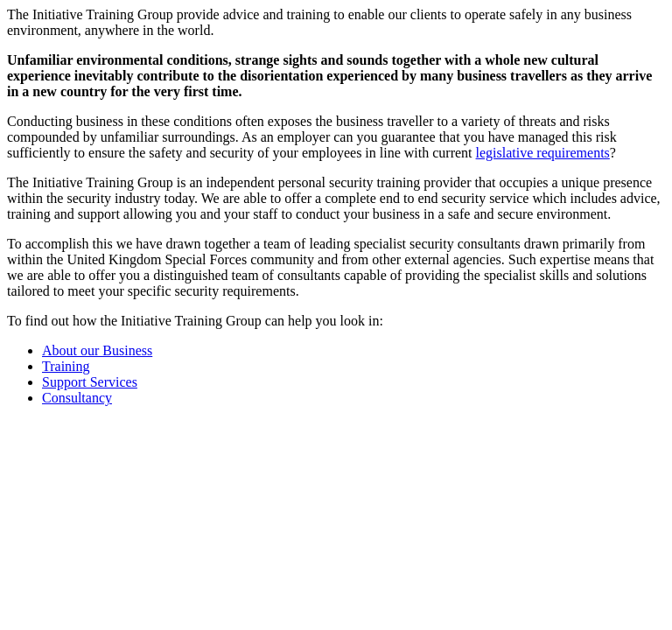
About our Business (97, 350)
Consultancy (77, 398)
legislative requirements (543, 153)
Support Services (90, 382)
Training (66, 366)
